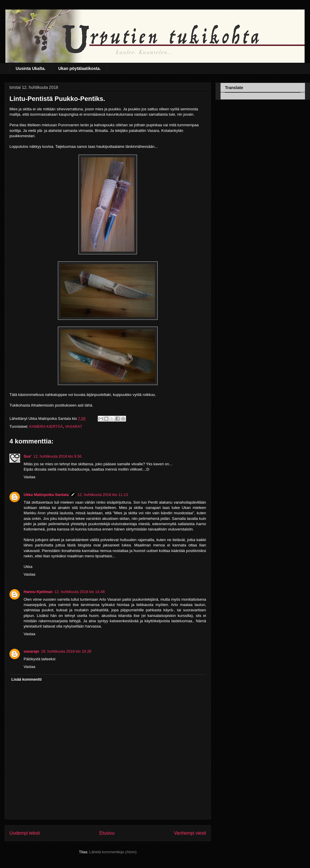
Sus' (28, 456)
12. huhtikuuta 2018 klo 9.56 (57, 456)
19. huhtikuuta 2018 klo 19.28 (66, 651)
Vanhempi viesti (190, 833)
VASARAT (74, 426)
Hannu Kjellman (38, 592)
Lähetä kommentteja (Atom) (113, 852)
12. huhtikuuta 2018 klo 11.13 (103, 495)
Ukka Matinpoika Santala (46, 495)
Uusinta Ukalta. (31, 68)
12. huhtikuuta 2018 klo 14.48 (80, 592)
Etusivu (107, 833)
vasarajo (31, 651)
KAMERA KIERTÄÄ (46, 426)
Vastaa (30, 477)
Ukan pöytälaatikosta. (79, 68)
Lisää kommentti (27, 679)
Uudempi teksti (25, 833)
